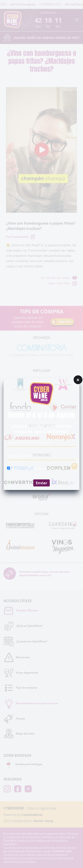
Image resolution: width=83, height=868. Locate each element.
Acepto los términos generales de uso (39, 468)
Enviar (41, 483)
